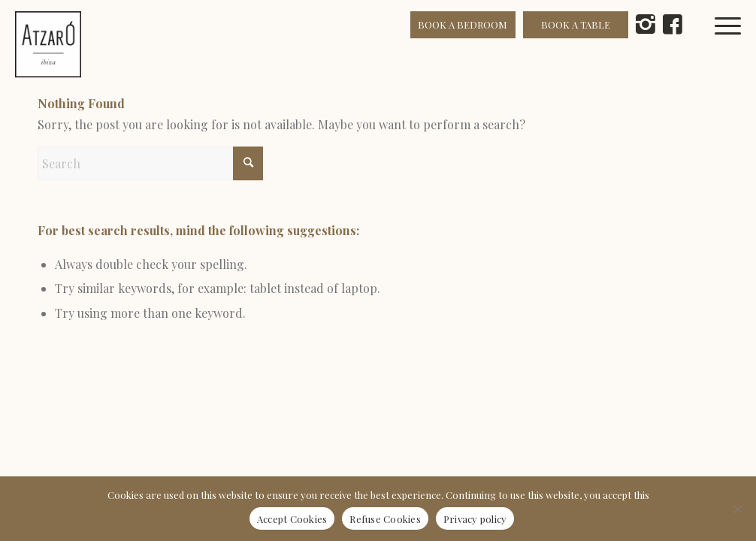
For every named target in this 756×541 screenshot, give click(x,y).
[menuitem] (736, 44)
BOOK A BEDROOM (463, 24)
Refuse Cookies (385, 519)
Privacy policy (475, 519)
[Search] (150, 163)
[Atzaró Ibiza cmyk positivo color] (48, 44)
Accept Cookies (292, 519)
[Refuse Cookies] (737, 509)
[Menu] (736, 44)
